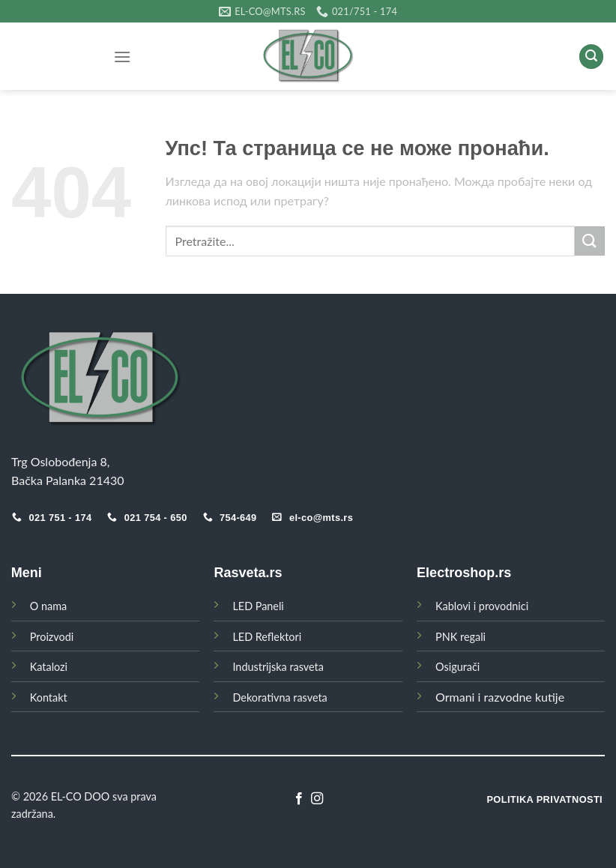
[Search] (591, 57)
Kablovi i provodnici (482, 606)
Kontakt (49, 697)
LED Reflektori (267, 637)
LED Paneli (258, 606)
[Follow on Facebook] (299, 799)
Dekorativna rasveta (280, 697)
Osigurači (458, 667)
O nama (48, 606)
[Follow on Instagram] (317, 799)
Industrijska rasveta (278, 667)
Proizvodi (52, 637)
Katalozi (49, 667)
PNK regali (461, 637)
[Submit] (590, 241)
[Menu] (122, 57)
